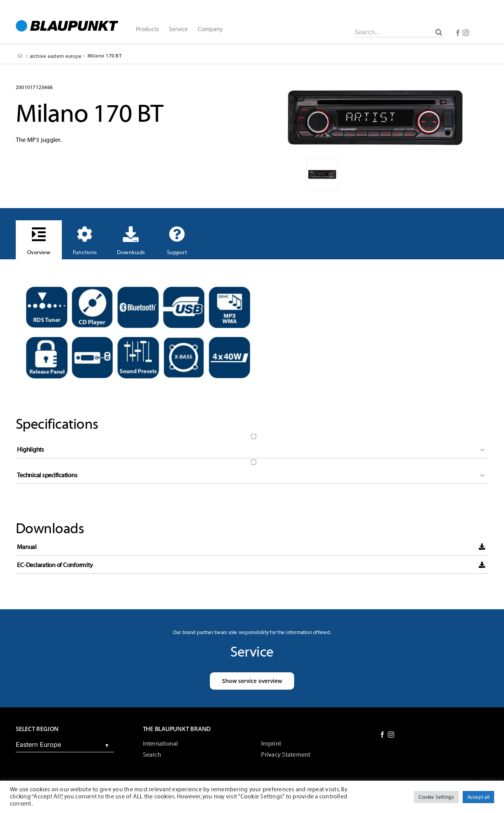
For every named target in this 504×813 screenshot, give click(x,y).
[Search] (439, 32)
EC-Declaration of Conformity (55, 565)
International (161, 744)
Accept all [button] (478, 797)
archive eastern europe (56, 56)
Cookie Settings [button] (436, 797)
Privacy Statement (286, 755)
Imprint (271, 744)
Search (152, 755)
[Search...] (399, 32)
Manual (27, 547)
